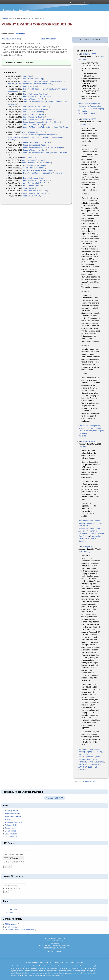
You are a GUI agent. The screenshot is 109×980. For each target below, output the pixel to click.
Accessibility (57, 951)
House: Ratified (29, 188)
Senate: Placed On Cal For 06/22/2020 (37, 163)
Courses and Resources (76, 2)
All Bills (8, 819)
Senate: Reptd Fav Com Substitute (37, 142)
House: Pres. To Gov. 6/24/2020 (36, 191)
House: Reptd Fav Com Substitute (36, 107)
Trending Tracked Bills (13, 822)
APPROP (82, 539)
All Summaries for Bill (87, 782)
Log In (50, 951)
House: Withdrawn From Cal (35, 99)
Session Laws (10, 828)
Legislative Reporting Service (16, 10)
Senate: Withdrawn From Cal (33, 160)
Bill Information (11, 927)
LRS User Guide (11, 909)
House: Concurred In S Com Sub (35, 183)
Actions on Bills (11, 825)
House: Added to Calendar (33, 112)
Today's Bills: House (13, 814)
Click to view (20, 34)
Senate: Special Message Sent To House (39, 170)
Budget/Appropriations (87, 528)
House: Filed (27, 76)
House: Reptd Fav (30, 86)
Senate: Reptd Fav (30, 158)
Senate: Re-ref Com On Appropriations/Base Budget (43, 148)
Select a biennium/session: (13, 854)
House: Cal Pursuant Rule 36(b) (35, 94)
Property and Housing (94, 523)
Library (84, 2)
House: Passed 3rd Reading (34, 117)
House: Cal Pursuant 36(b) (33, 178)
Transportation (84, 111)
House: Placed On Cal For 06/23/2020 (38, 181)
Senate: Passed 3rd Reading (34, 168)
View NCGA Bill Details (12, 39)
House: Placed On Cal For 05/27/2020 (38, 97)
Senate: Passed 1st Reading (34, 125)
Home (4, 18)
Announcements (11, 837)
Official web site (12, 924)
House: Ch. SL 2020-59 (32, 196)
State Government (85, 109)
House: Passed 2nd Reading (34, 114)
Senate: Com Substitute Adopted (36, 145)
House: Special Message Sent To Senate (39, 120)
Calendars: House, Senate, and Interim (21, 930)
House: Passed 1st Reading (33, 79)
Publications (94, 2)
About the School (66, 2)
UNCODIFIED (84, 114)
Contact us (9, 912)
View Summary (84, 124)
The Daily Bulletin (12, 811)
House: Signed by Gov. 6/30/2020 (36, 193)
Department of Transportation (90, 106)
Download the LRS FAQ (54, 798)
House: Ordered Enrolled (32, 186)
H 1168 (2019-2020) (89, 54)
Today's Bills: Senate (13, 817)
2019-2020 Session (49, 39)
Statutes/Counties (12, 834)
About (7, 907)
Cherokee (94, 114)
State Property (99, 109)
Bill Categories (10, 831)
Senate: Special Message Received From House (42, 122)
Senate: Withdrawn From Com (34, 132)
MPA (88, 2)
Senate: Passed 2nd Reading (34, 165)
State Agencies (95, 104)
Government (83, 104)
